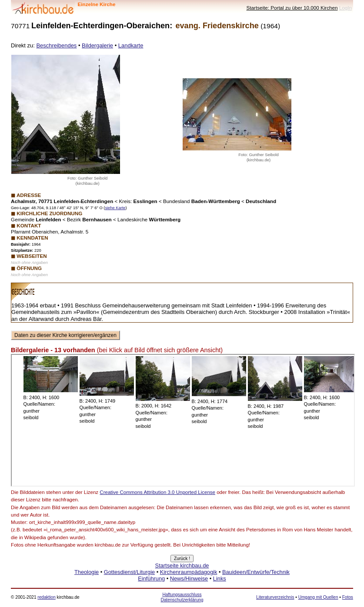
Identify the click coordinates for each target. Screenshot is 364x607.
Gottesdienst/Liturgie (129, 572)
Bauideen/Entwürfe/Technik (256, 572)
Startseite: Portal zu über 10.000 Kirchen (292, 8)
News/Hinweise (189, 579)
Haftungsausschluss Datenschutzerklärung (182, 597)
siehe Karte (115, 208)
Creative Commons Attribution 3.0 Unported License (157, 492)
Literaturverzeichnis (275, 597)
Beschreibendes (56, 45)
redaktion (46, 597)
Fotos (348, 597)
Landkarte (131, 45)
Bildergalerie (97, 45)
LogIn (346, 8)
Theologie (87, 572)
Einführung (151, 579)
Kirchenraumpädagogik (189, 572)
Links (220, 579)
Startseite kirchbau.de (182, 565)
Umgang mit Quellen (318, 597)
